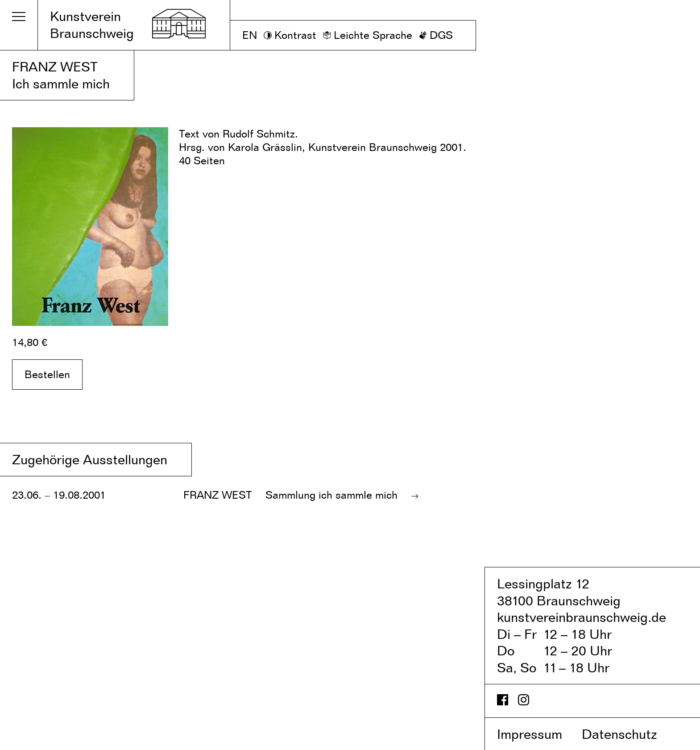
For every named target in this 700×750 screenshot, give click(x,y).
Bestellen (47, 374)
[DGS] (436, 35)
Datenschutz (629, 734)
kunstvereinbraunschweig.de (582, 617)
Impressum (538, 734)
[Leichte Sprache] (368, 35)
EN (250, 35)
